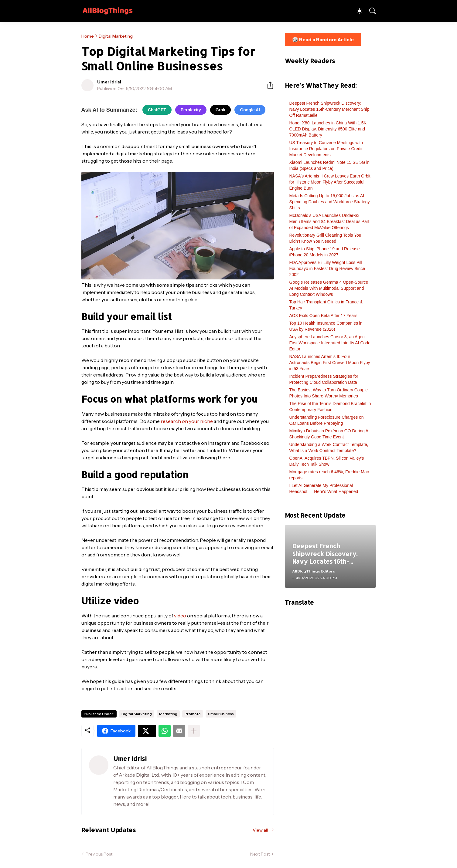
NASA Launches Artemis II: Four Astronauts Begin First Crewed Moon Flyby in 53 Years (330, 363)
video (180, 616)
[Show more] (194, 731)
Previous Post (99, 854)
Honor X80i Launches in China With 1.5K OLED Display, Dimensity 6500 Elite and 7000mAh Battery (328, 129)
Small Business (221, 714)
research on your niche (187, 421)
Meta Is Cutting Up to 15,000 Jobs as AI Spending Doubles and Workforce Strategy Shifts (330, 202)
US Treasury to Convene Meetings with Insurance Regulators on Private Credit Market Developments (326, 149)
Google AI (250, 110)
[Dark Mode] (356, 11)
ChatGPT (157, 110)
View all (260, 830)
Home (88, 36)
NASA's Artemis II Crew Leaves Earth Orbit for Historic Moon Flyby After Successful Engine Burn (330, 182)
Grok (221, 110)
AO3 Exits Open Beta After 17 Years (323, 316)
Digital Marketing (116, 36)
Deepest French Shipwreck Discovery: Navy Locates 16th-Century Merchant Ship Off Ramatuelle (329, 109)
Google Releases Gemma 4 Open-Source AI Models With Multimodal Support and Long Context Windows (329, 288)
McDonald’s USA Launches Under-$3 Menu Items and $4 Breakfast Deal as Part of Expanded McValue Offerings (329, 221)
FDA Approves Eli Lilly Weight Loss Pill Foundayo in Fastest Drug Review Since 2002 (327, 269)
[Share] (268, 85)
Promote (193, 714)
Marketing (168, 714)
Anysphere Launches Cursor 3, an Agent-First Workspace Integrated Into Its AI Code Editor (330, 343)
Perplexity (191, 110)
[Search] (370, 11)
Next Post (260, 854)
